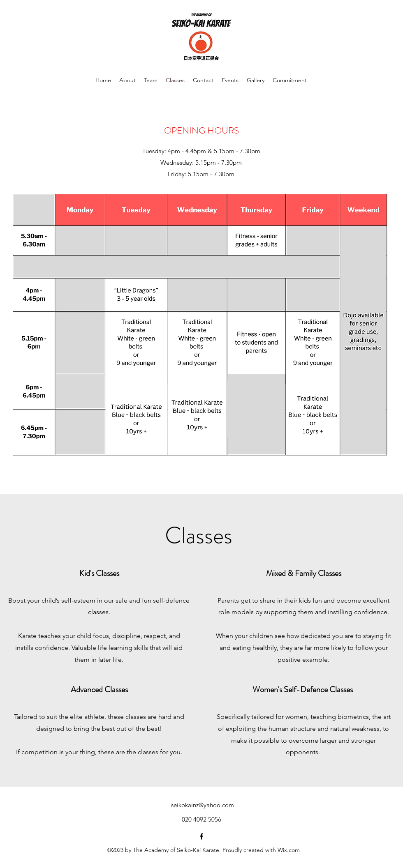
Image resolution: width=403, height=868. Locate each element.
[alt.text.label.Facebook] (201, 836)
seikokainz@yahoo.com (203, 805)
